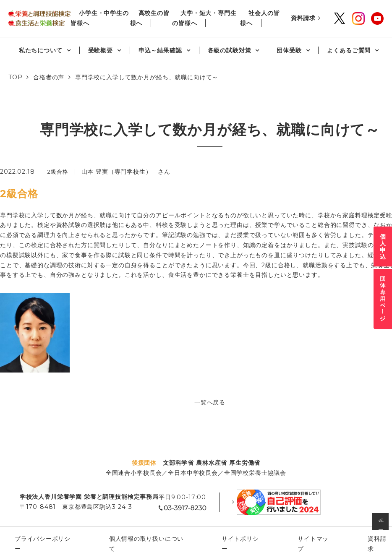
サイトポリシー (237, 529)
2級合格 (59, 172)
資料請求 (303, 18)
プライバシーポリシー (68, 529)
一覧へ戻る (210, 402)
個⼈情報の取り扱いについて (157, 529)
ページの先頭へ (381, 523)
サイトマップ (294, 529)
